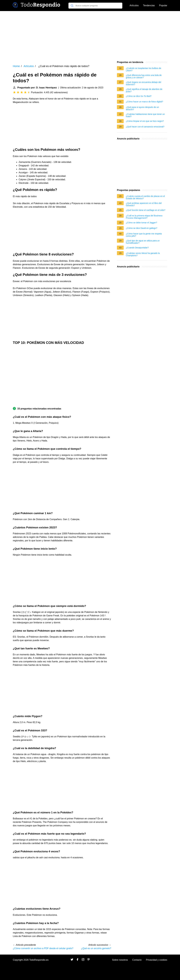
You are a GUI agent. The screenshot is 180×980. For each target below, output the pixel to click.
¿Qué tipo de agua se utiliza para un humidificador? (143, 242)
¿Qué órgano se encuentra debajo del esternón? (143, 83)
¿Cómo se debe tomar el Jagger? (141, 223)
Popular (163, 5)
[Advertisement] (90, 36)
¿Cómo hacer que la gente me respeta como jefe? (144, 235)
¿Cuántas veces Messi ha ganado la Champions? (143, 254)
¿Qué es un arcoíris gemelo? (96, 948)
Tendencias (149, 5)
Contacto (137, 960)
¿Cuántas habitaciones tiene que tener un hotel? (145, 115)
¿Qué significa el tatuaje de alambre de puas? (144, 90)
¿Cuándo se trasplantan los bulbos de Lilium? (143, 69)
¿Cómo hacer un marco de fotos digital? (144, 102)
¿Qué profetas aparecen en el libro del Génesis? (144, 204)
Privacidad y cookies (157, 960)
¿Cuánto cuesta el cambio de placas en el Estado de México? (145, 197)
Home (16, 66)
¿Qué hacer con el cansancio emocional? (145, 127)
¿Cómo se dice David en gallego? (142, 228)
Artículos (134, 5)
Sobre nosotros (120, 960)
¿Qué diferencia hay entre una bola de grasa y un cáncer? (144, 76)
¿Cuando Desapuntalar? (137, 248)
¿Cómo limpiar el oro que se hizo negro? (145, 121)
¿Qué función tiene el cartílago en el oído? (146, 210)
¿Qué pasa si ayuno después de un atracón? (142, 108)
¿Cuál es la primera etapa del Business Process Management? (144, 217)
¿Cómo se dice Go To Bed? (139, 96)
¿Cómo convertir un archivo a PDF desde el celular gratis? (43, 948)
